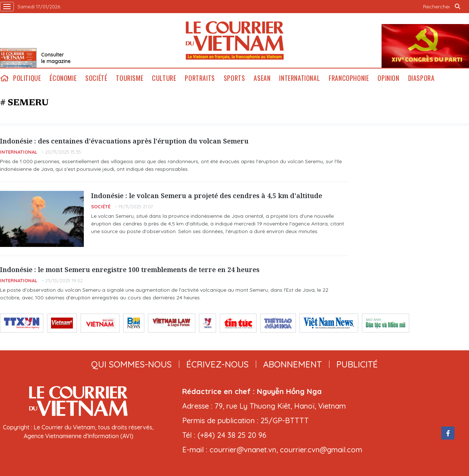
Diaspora (421, 78)
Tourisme (130, 78)
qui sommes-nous (131, 364)
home (4, 78)
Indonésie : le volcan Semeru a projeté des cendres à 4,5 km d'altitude (207, 196)
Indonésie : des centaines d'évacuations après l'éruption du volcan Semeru (124, 141)
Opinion (388, 78)
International (300, 78)
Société (96, 78)
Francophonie (349, 78)
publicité (357, 364)
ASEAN (262, 78)
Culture (164, 78)
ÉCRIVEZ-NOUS (217, 364)
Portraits (200, 78)
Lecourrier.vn (235, 40)
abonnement (292, 364)
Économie (63, 78)
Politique (27, 78)
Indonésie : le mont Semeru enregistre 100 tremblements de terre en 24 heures (130, 270)
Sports (234, 78)
